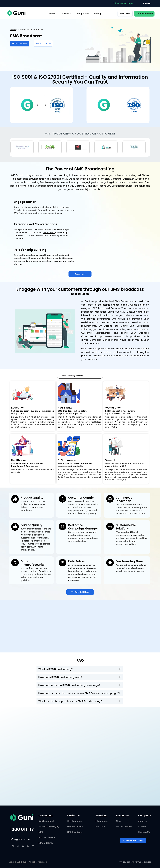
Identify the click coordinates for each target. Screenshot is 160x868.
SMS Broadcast (75, 832)
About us (143, 821)
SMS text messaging (49, 827)
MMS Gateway (46, 843)
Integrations (83, 14)
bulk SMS (142, 175)
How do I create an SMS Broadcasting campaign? (69, 685)
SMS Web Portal (75, 827)
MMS (41, 832)
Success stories (124, 827)
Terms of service (143, 862)
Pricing (97, 14)
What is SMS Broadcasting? (55, 669)
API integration (74, 821)
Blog (118, 821)
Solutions (67, 14)
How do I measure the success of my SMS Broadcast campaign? (79, 693)
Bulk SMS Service (47, 838)
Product (53, 14)
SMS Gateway (50, 233)
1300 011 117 (22, 830)
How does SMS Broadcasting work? (60, 677)
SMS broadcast (46, 821)
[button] (123, 3)
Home (13, 30)
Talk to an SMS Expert (123, 3)
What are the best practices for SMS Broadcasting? (70, 701)
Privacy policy (126, 862)
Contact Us (144, 832)
